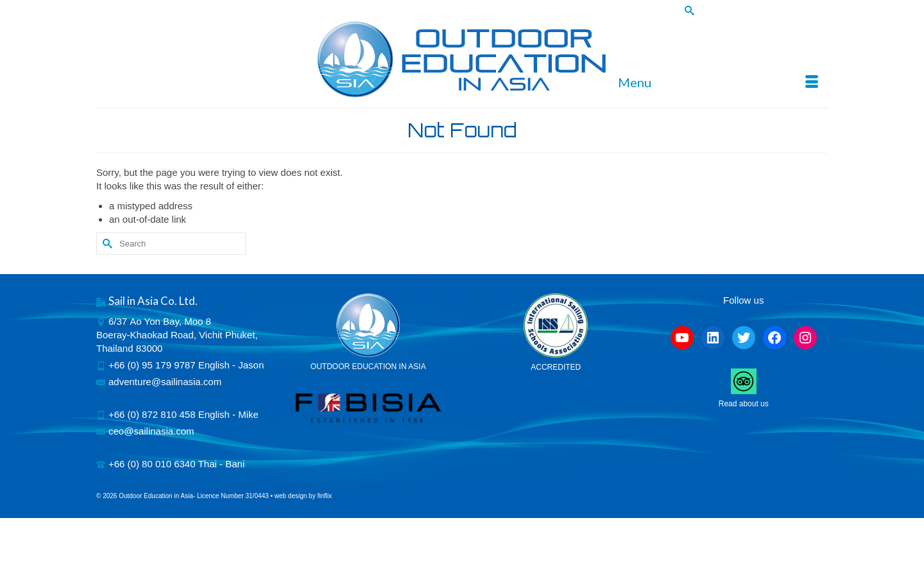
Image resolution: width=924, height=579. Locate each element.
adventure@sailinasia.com (159, 382)
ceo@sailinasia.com (145, 431)
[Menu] (718, 82)
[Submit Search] (688, 11)
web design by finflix (304, 496)
